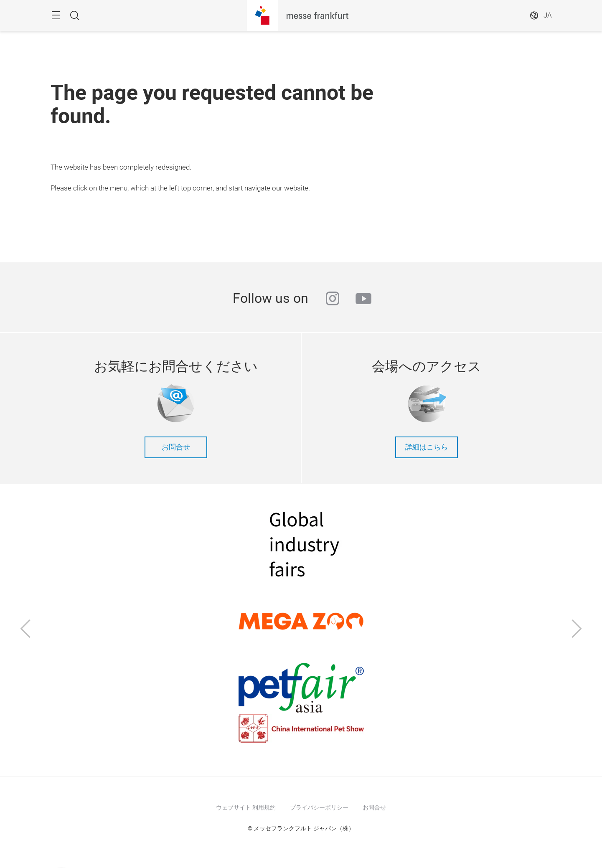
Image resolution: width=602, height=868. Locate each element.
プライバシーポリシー (319, 807)
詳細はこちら (427, 447)
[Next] (577, 630)
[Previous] (25, 630)
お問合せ (176, 447)
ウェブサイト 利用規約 (246, 807)
